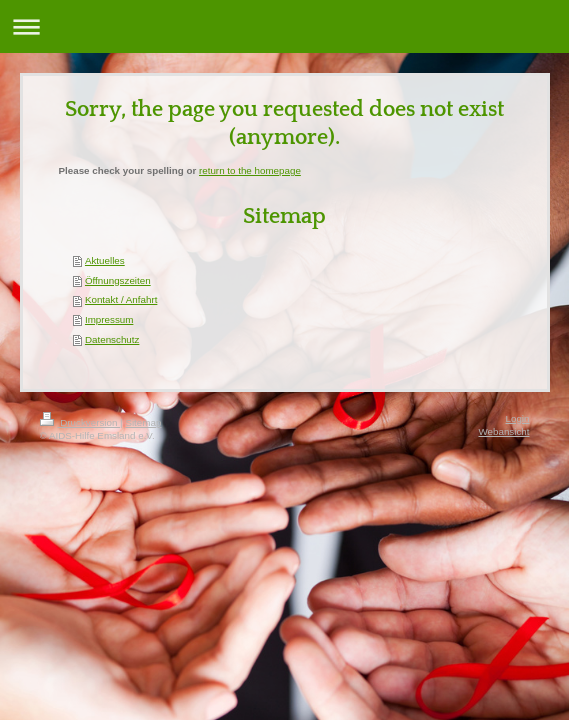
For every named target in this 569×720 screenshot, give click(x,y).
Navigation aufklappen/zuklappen (284, 26)
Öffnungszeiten (118, 280)
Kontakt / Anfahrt (121, 299)
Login (518, 418)
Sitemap (143, 422)
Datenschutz (112, 339)
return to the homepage (250, 170)
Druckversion (80, 422)
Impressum (109, 319)
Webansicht (503, 431)
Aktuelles (105, 260)
